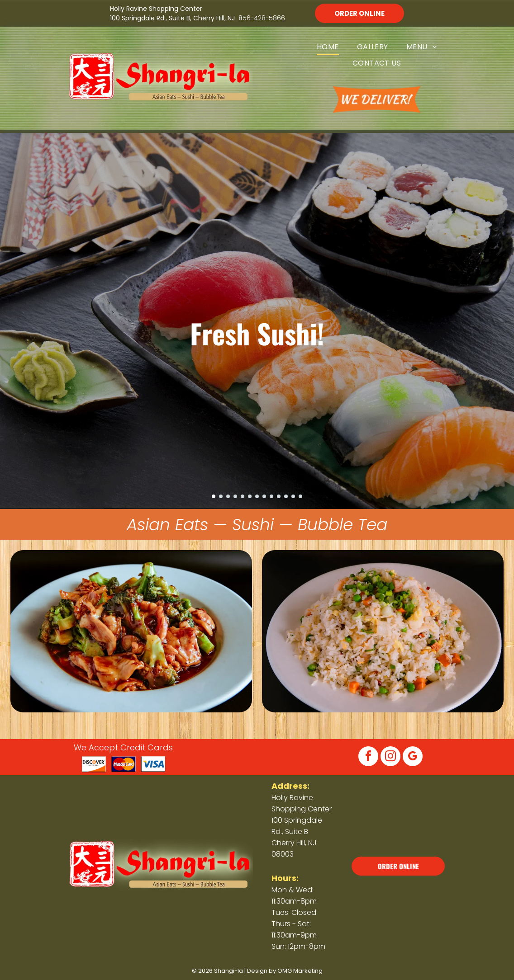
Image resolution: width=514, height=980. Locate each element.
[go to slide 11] (286, 496)
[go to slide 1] (214, 496)
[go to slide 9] (271, 496)
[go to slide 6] (250, 496)
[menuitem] (328, 47)
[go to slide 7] (257, 496)
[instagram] (390, 757)
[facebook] (368, 757)
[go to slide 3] (228, 496)
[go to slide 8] (264, 496)
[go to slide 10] (279, 496)
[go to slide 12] (293, 496)
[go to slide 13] (300, 496)
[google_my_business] (413, 757)
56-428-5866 (264, 18)
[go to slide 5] (243, 496)
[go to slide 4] (235, 496)
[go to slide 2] (221, 496)
